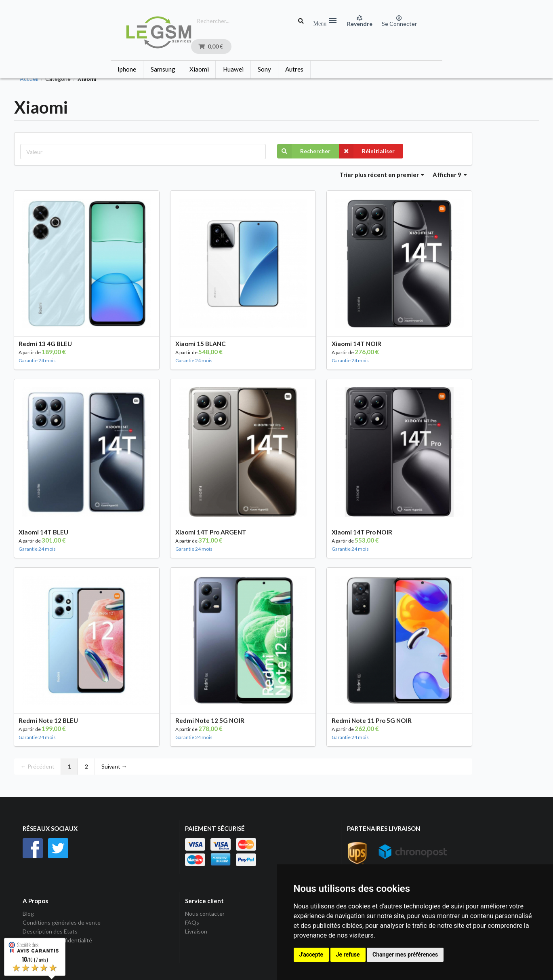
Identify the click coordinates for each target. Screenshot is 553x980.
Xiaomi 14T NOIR (356, 344)
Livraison (196, 931)
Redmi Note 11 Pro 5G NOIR (372, 720)
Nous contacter (205, 914)
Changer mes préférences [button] (405, 955)
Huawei (233, 69)
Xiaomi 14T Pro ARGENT (211, 532)
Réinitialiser (367, 151)
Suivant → (114, 766)
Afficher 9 (450, 175)
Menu (325, 21)
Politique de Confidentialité (57, 940)
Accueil (29, 79)
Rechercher (304, 151)
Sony (264, 69)
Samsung (163, 69)
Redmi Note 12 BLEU (48, 720)
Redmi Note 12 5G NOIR (210, 720)
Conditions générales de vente (62, 922)
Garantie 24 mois (37, 360)
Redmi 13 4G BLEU (45, 344)
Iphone (127, 69)
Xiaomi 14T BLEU (43, 532)
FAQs (192, 922)
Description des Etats (50, 931)
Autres (294, 69)
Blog (28, 914)
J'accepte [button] (311, 955)
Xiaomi (199, 69)
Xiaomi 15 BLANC (201, 344)
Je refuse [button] (348, 955)
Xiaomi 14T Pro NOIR (362, 532)
